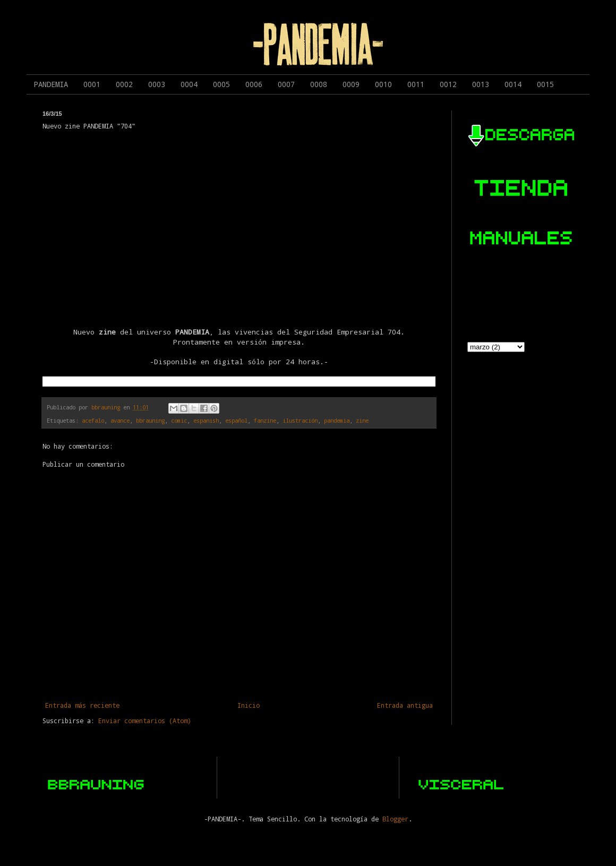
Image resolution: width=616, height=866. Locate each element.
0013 (481, 84)
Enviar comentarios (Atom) (145, 721)
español (236, 421)
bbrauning (150, 421)
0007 (286, 84)
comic (179, 421)
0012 (448, 84)
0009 (351, 84)
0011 (416, 84)
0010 (383, 84)
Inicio (249, 705)
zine (362, 421)
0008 (319, 84)
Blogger (395, 819)
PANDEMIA (51, 84)
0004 (189, 84)
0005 (221, 84)
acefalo (93, 421)
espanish (206, 421)
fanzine (265, 421)
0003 (157, 84)
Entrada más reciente (82, 705)
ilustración (300, 421)
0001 (92, 84)
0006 (254, 84)
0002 (124, 84)
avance (120, 421)
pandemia (337, 421)
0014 (513, 84)
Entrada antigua (405, 705)
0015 (545, 84)
